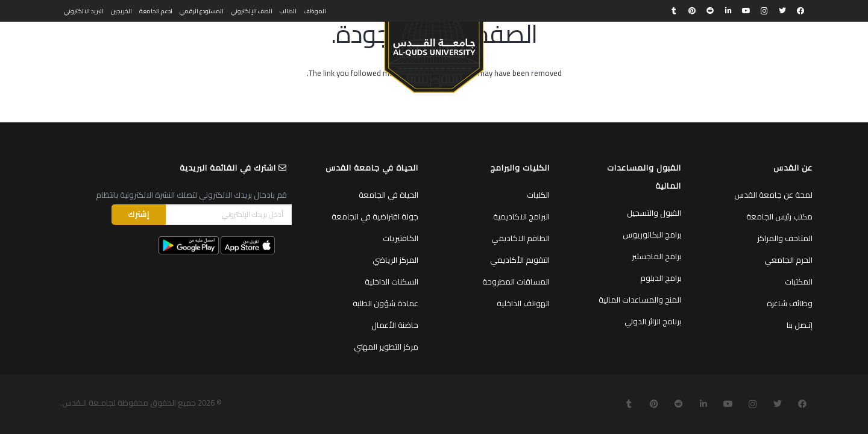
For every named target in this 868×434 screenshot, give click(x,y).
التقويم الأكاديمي (520, 260)
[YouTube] (746, 11)
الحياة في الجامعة (388, 195)
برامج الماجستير (656, 256)
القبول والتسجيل (654, 213)
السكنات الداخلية (392, 281)
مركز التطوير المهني (386, 347)
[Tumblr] (674, 11)
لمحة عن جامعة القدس (773, 195)
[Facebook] (800, 11)
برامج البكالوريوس (652, 234)
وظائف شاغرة (790, 303)
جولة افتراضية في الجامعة (375, 216)
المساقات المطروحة (516, 281)
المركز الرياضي (395, 260)
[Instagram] (764, 11)
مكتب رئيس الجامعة (779, 216)
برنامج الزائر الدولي (653, 321)
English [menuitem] (75, 46)
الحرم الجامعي (788, 260)
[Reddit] (710, 11)
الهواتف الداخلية (523, 303)
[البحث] (103, 46)
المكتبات (799, 281)
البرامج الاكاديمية (521, 216)
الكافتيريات (401, 238)
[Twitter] (782, 11)
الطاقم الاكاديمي (520, 238)
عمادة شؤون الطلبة (385, 303)
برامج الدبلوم (661, 278)
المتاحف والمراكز (785, 238)
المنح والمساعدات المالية (640, 300)
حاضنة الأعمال (395, 325)
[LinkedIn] (728, 11)
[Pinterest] (692, 11)
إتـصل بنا (800, 325)
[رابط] (434, 52)
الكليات (538, 195)
